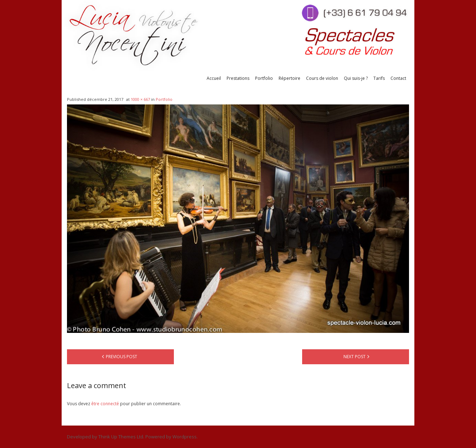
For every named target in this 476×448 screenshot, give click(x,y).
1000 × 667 (140, 99)
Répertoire (289, 78)
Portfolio (264, 78)
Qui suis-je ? (356, 78)
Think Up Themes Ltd (121, 437)
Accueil (214, 78)
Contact (398, 78)
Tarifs (379, 78)
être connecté (105, 404)
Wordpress (185, 437)
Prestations (238, 78)
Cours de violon (322, 78)
